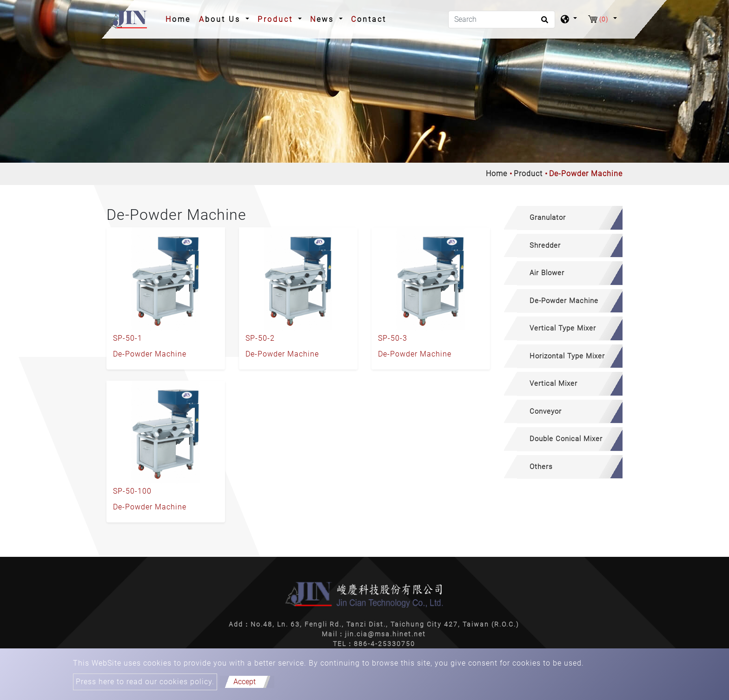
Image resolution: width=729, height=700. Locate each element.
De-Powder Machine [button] (564, 301)
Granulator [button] (548, 218)
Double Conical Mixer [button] (566, 439)
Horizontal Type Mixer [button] (567, 356)
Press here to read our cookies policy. (145, 682)
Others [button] (541, 467)
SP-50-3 (393, 338)
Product (528, 174)
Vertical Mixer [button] (553, 383)
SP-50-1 (128, 338)
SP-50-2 (260, 338)
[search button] (543, 23)
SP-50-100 (132, 491)
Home (180, 19)
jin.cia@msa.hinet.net (385, 634)
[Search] (502, 20)
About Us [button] (221, 19)
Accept (245, 682)
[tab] (563, 218)
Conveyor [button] (546, 411)
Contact (369, 19)
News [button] (324, 19)
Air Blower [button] (547, 273)
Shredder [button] (545, 245)
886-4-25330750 (384, 644)
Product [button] (277, 19)
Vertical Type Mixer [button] (563, 328)
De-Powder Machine (150, 354)
